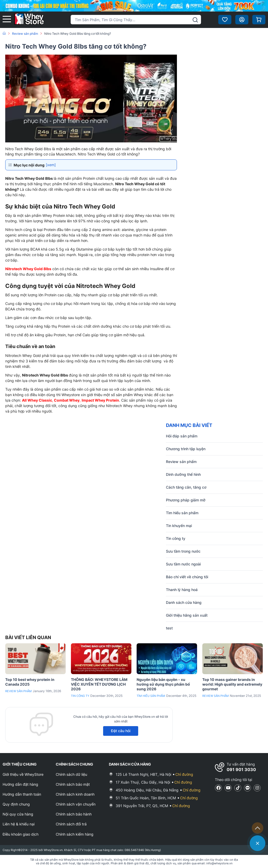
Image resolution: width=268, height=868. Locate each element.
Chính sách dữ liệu (71, 774)
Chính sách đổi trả (71, 824)
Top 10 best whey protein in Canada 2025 (30, 682)
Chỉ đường (184, 774)
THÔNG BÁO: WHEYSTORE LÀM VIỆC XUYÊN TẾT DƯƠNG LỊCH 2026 (99, 684)
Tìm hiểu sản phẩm (151, 696)
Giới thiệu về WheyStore (23, 774)
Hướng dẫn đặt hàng (20, 784)
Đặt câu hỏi (121, 731)
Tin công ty (80, 696)
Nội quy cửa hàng (18, 814)
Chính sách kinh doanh (75, 794)
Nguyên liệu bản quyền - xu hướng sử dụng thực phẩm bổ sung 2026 (163, 684)
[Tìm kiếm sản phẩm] (136, 20)
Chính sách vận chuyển (76, 804)
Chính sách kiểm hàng (75, 834)
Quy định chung (16, 804)
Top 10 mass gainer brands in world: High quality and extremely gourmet (232, 684)
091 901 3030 (241, 769)
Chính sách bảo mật (73, 784)
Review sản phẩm (18, 691)
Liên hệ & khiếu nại (19, 824)
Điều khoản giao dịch (21, 834)
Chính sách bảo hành (74, 814)
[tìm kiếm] (195, 20)
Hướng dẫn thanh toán (22, 794)
